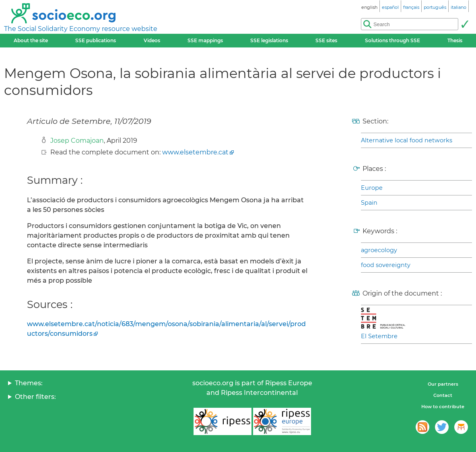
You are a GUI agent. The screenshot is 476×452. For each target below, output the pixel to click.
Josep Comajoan (77, 141)
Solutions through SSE (393, 40)
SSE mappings (205, 40)
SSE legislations (269, 40)
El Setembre (379, 336)
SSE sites (326, 40)
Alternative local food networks (407, 140)
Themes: (29, 383)
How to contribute (443, 407)
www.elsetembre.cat (195, 152)
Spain (369, 203)
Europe (372, 188)
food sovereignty (386, 265)
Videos (152, 40)
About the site (31, 40)
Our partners (443, 384)
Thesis (455, 40)
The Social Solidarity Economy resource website (81, 29)
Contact (443, 395)
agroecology (379, 250)
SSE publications (96, 40)
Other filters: (35, 397)
